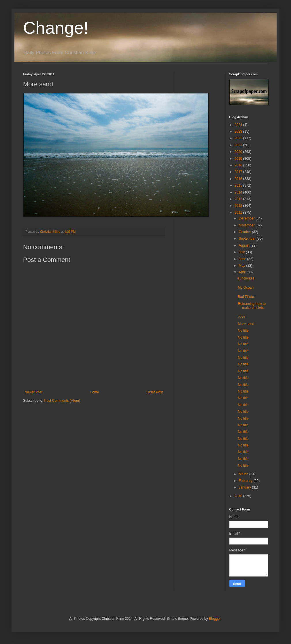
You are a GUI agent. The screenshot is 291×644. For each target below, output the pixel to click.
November (247, 225)
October (245, 232)
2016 (239, 179)
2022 (239, 138)
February (246, 481)
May (242, 266)
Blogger (215, 619)
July (242, 252)
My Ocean (246, 288)
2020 (239, 152)
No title (243, 331)
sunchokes (246, 278)
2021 (239, 145)
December (247, 218)
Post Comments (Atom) (62, 401)
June (243, 259)
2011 (239, 213)
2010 (239, 496)
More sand (246, 324)
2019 (239, 159)
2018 (239, 165)
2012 (239, 206)
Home (95, 392)
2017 (239, 172)
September (247, 239)
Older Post (155, 392)
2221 (242, 317)
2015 (239, 185)
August (244, 245)
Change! (56, 28)
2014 (239, 192)
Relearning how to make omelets (252, 306)
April (242, 272)
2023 (239, 132)
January (245, 487)
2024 (239, 125)
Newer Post (33, 392)
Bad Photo (246, 297)
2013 (239, 199)
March (244, 474)
